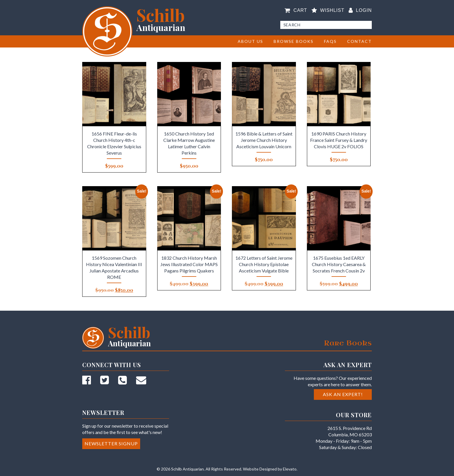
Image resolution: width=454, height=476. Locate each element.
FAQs (330, 41)
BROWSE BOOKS (294, 41)
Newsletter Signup (111, 443)
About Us (250, 41)
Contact (359, 41)
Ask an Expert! (343, 394)
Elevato (290, 469)
